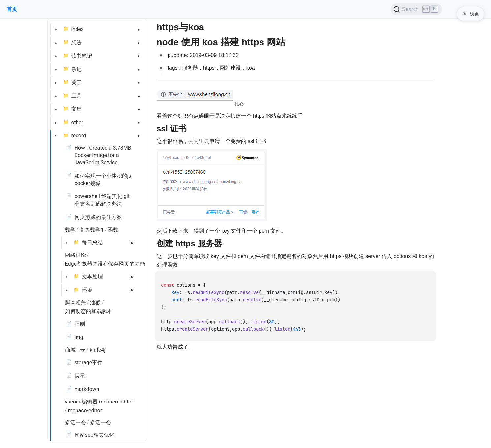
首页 (12, 9)
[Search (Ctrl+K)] (416, 9)
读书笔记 (82, 56)
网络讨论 (76, 255)
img (79, 337)
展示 (80, 376)
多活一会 (76, 422)
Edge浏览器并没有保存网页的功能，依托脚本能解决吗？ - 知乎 (139, 264)
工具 (77, 96)
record (79, 136)
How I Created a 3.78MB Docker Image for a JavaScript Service (103, 155)
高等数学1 (92, 230)
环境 (87, 290)
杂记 (77, 69)
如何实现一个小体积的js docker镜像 (103, 179)
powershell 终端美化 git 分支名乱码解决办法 (102, 200)
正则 (80, 324)
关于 (77, 83)
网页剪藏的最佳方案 (98, 217)
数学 (70, 230)
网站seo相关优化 (95, 435)
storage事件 (89, 362)
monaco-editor (85, 411)
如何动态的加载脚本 (89, 311)
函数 (113, 230)
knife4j (98, 350)
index (77, 29)
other (77, 122)
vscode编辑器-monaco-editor (99, 402)
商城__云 (75, 350)
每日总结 (92, 242)
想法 (77, 42)
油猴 (95, 302)
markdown (87, 389)
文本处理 (92, 276)
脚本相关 (76, 302)
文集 (77, 109)
